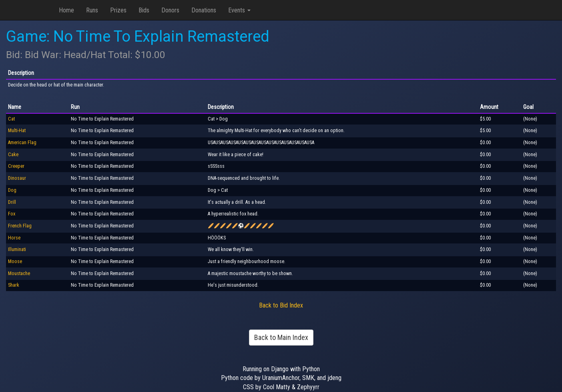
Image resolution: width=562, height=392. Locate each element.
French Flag (20, 226)
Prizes (118, 10)
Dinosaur (17, 178)
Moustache (19, 273)
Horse (14, 238)
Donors (170, 10)
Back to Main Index (281, 337)
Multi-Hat (17, 131)
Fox (12, 214)
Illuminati (17, 249)
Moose (15, 261)
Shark (14, 285)
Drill (12, 202)
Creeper (16, 166)
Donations (204, 10)
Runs (92, 10)
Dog (12, 190)
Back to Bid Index (281, 305)
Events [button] (239, 10)
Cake (13, 155)
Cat (11, 119)
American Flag (22, 143)
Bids (144, 10)
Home (66, 10)
